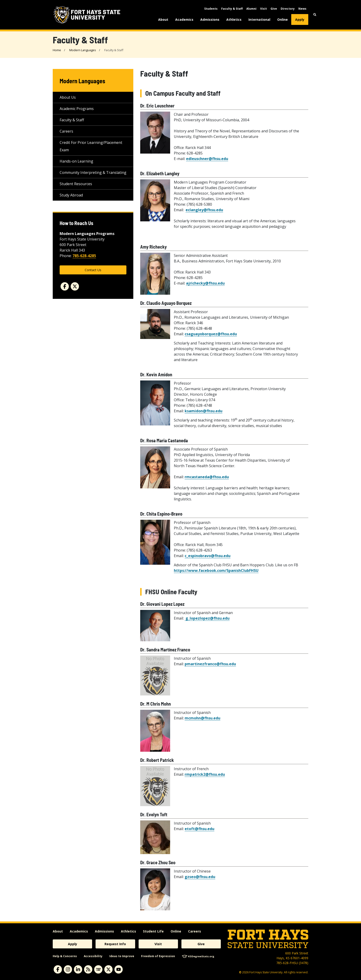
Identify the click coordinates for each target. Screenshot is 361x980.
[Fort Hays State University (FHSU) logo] (87, 15)
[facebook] (65, 286)
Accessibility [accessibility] (93, 956)
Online (282, 19)
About (163, 19)
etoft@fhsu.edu (199, 829)
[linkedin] (78, 969)
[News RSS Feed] (88, 969)
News (302, 9)
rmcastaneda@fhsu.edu (207, 477)
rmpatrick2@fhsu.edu (205, 774)
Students (211, 9)
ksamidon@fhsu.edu (204, 411)
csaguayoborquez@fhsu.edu (211, 334)
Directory (288, 9)
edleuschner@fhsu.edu (207, 159)
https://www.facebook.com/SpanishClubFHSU (216, 570)
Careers (66, 131)
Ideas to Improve (122, 956)
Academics (184, 19)
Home (57, 50)
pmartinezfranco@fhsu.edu (210, 664)
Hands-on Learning (76, 161)
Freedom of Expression (158, 956)
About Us (68, 97)
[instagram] (68, 969)
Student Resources (76, 184)
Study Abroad (71, 195)
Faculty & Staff (232, 9)
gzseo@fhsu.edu (200, 877)
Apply (300, 19)
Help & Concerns (65, 956)
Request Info (115, 944)
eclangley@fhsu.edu (204, 210)
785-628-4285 (84, 256)
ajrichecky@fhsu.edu (205, 283)
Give (274, 9)
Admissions (210, 19)
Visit (263, 9)
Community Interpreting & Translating (93, 172)
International (259, 19)
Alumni (251, 9)
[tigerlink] (98, 969)
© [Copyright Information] (240, 972)
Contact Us (93, 270)
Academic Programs (77, 109)
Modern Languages (83, 50)
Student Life (153, 931)
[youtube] (119, 969)
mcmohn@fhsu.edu (202, 718)
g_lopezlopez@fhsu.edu (207, 618)
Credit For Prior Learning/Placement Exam (91, 146)
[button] (315, 15)
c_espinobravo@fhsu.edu (208, 556)
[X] (108, 969)
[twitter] (75, 286)
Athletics (234, 19)
